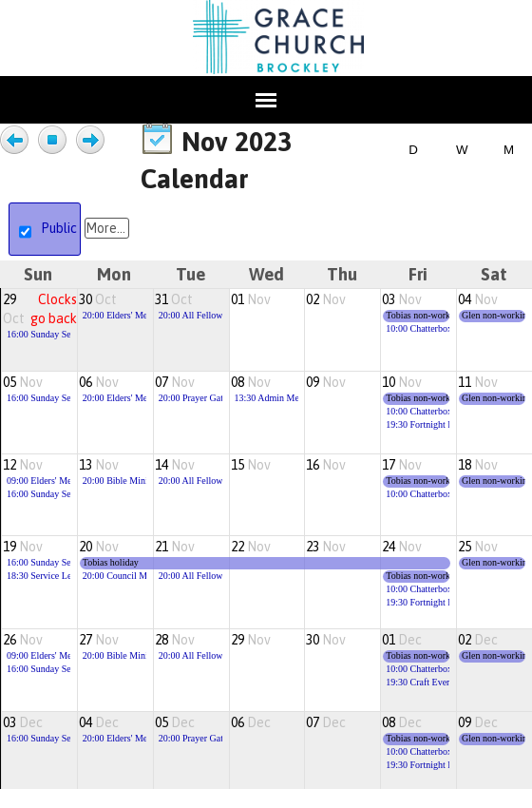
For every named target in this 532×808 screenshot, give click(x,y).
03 (402, 299)
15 (251, 465)
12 (23, 465)
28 (175, 640)
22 (251, 547)
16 (326, 465)
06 (99, 382)
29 (251, 640)
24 (402, 547)
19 (23, 547)
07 (175, 382)
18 (478, 465)
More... (105, 228)
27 (99, 640)
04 (478, 299)
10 (402, 382)
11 (478, 382)
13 (99, 465)
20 (99, 547)
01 (251, 299)
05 (23, 382)
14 (175, 465)
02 (326, 299)
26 (23, 640)
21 (175, 547)
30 (98, 299)
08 (251, 382)
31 (174, 299)
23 (326, 547)
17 (402, 465)
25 (478, 547)
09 (326, 382)
